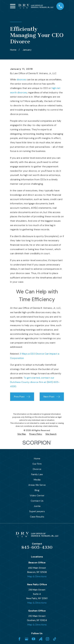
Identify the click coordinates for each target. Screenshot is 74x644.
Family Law (37, 474)
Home (37, 459)
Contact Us (37, 501)
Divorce (37, 469)
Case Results (37, 517)
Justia (37, 506)
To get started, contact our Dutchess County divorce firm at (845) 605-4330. (35, 382)
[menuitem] (22, 434)
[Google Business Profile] (27, 639)
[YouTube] (33, 639)
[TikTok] (55, 639)
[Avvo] (41, 639)
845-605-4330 (37, 547)
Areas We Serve (37, 485)
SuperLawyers (37, 511)
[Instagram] (47, 639)
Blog (37, 490)
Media (37, 480)
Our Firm (37, 464)
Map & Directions (37, 576)
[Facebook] (19, 639)
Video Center (37, 495)
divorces (21, 79)
